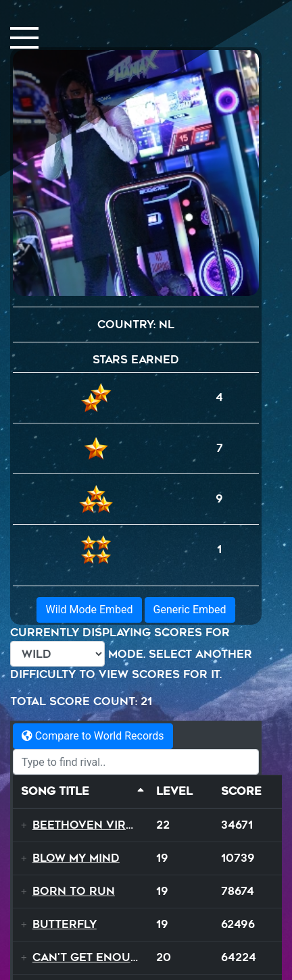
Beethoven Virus (87, 825)
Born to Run (74, 891)
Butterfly (65, 924)
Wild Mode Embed (89, 610)
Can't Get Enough (90, 957)
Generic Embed (190, 610)
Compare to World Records (93, 736)
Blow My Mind (76, 858)
